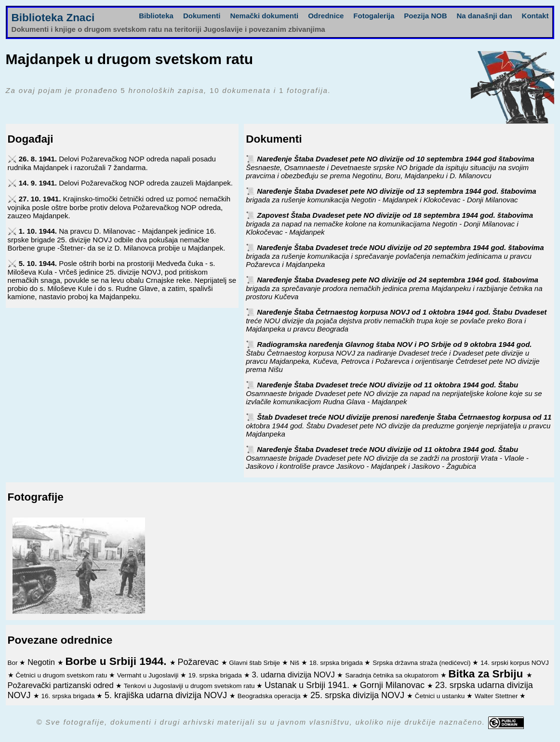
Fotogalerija (374, 16)
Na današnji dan (485, 16)
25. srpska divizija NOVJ (359, 695)
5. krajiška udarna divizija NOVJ (167, 695)
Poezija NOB (425, 16)
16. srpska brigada (69, 696)
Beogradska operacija (270, 696)
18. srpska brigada (337, 663)
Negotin (42, 662)
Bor (14, 663)
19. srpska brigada (216, 675)
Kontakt (535, 16)
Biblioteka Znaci (53, 18)
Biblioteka (156, 16)
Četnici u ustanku (441, 696)
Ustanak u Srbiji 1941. (308, 685)
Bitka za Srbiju (487, 674)
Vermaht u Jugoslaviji (149, 675)
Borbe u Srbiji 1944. (117, 661)
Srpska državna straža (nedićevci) (422, 663)
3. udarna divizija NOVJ (294, 675)
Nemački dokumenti (264, 16)
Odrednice (326, 16)
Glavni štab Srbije (255, 663)
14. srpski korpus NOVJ (515, 663)
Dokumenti (202, 16)
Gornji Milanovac (393, 685)
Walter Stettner (497, 696)
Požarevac (199, 662)
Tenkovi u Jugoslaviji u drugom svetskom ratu (190, 686)
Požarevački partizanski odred (62, 685)
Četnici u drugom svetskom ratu (62, 675)
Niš (296, 663)
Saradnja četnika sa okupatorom (393, 675)
